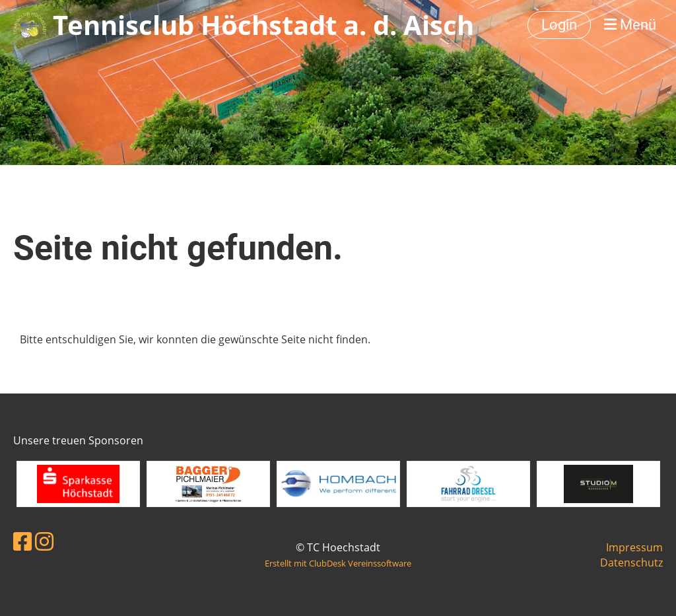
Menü (630, 25)
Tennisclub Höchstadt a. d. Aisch (263, 25)
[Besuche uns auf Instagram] (44, 541)
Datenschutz (631, 563)
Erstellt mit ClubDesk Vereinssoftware (338, 563)
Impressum (634, 547)
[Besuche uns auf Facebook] (22, 541)
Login (559, 25)
